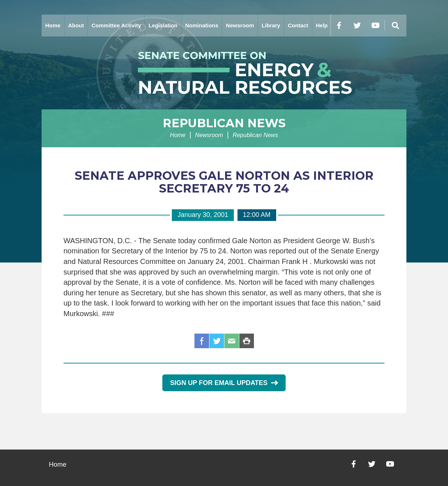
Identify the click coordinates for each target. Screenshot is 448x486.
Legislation (163, 25)
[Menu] (395, 26)
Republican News (224, 123)
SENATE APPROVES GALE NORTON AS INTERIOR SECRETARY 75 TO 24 (224, 182)
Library (271, 25)
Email (232, 341)
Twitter (217, 341)
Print (247, 341)
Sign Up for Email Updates (224, 383)
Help (322, 25)
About (76, 25)
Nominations (202, 25)
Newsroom (240, 25)
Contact (298, 25)
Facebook (202, 341)
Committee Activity (116, 25)
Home (53, 25)
